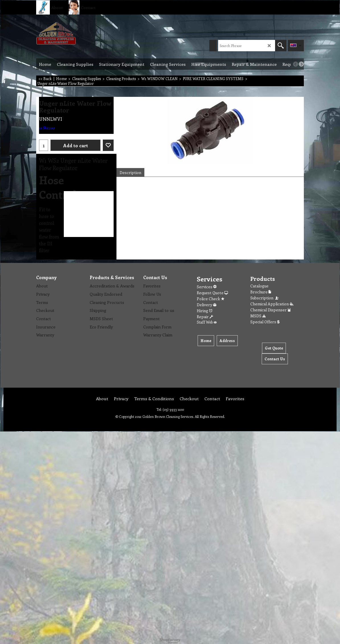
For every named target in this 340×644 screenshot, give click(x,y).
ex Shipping (47, 128)
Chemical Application (272, 304)
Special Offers (265, 322)
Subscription (265, 298)
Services (207, 287)
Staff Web (207, 322)
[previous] (296, 64)
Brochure (261, 292)
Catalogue (259, 286)
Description (130, 172)
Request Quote (212, 293)
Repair (205, 317)
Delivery (207, 305)
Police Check (211, 299)
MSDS (258, 316)
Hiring (205, 311)
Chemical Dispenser (271, 310)
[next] (301, 64)
